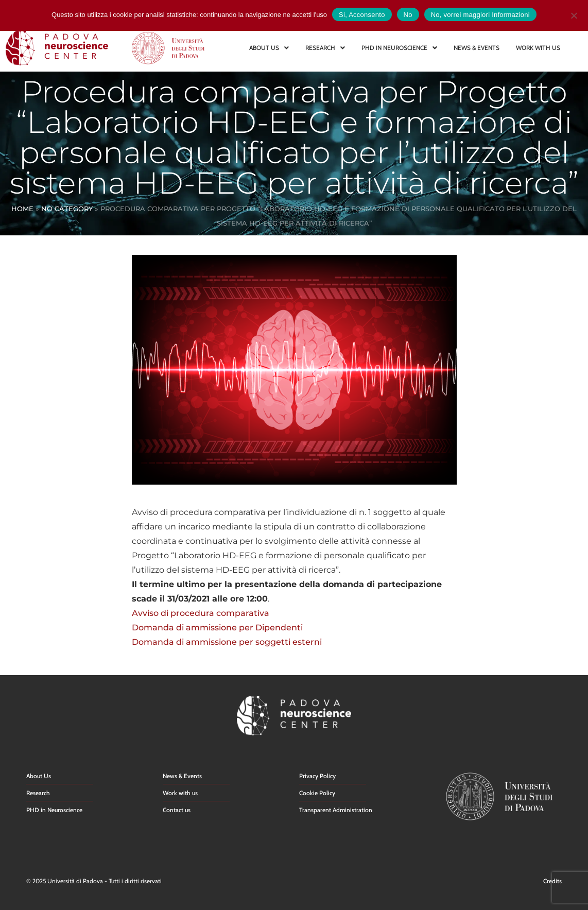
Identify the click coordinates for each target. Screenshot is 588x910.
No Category (67, 209)
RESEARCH (325, 48)
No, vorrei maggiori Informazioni (480, 15)
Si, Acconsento (362, 15)
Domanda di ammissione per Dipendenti (217, 628)
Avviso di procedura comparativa (201, 613)
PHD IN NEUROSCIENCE (399, 48)
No (408, 15)
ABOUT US (269, 48)
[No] (574, 14)
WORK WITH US (538, 48)
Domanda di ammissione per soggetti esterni (227, 642)
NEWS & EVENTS (477, 48)
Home (22, 209)
